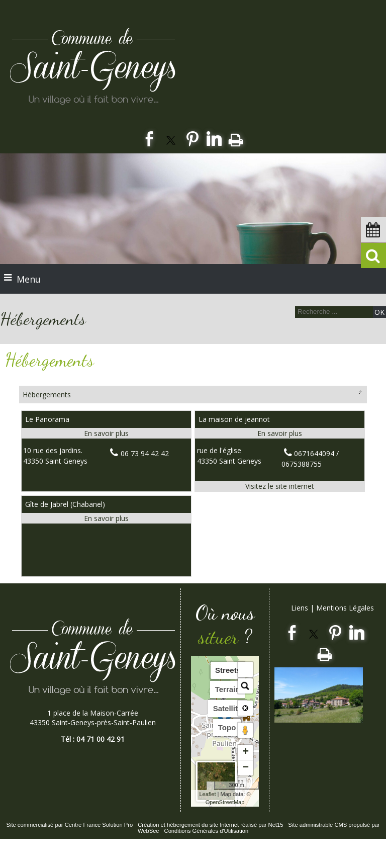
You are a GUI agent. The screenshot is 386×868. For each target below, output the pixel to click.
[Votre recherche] (333, 312)
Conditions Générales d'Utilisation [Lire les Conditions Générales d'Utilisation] (207, 831)
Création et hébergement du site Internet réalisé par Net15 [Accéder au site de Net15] (210, 825)
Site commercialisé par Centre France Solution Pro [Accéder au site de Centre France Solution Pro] (69, 825)
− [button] (246, 768)
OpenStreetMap (225, 802)
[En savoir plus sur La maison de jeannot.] (280, 433)
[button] (245, 669)
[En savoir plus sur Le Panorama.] (106, 433)
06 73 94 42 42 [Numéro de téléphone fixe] (145, 453)
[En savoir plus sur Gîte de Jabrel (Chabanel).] (106, 518)
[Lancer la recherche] (379, 312)
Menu (29, 279)
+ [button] (246, 752)
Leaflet (207, 794)
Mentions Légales (345, 608)
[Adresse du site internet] (280, 486)
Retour (359, 392)
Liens (300, 608)
